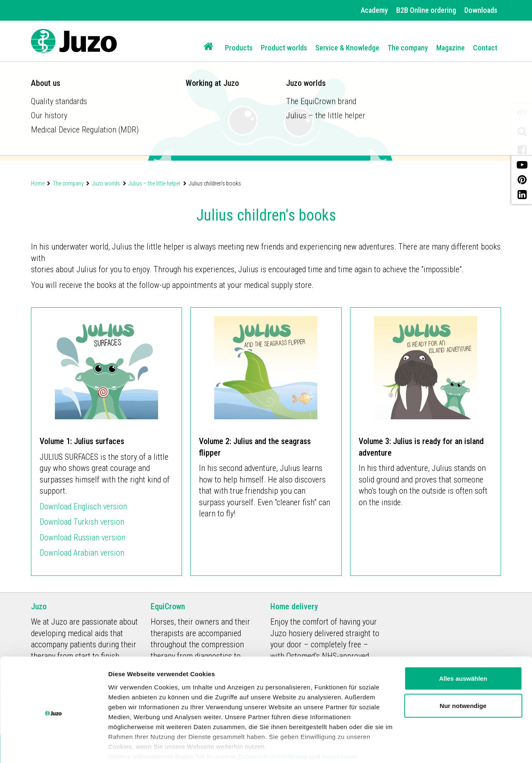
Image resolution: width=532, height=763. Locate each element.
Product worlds (284, 48)
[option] (266, 80)
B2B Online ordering (426, 10)
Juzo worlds (106, 183)
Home (38, 183)
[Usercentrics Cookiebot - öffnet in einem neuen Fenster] (53, 747)
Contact (485, 48)
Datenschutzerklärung (273, 725)
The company (408, 48)
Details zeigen (129, 747)
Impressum (340, 725)
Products (239, 48)
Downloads (481, 10)
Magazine (450, 48)
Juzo (39, 606)
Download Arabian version (83, 553)
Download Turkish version (82, 522)
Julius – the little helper (154, 183)
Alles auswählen (463, 647)
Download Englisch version (83, 506)
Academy (374, 10)
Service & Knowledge (347, 48)
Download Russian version (83, 537)
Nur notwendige (463, 674)
